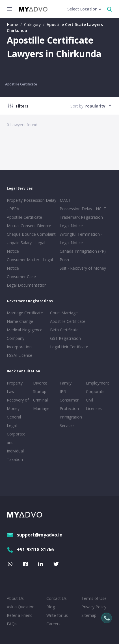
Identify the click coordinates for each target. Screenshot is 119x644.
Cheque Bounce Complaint (31, 234)
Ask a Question (21, 607)
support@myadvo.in (35, 535)
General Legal (14, 421)
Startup (40, 391)
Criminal (40, 400)
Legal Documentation (27, 285)
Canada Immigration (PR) (83, 251)
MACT (65, 200)
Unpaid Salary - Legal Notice (26, 247)
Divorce (40, 383)
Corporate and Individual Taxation (16, 447)
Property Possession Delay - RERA (32, 204)
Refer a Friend (20, 615)
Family (66, 383)
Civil (89, 400)
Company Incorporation (19, 343)
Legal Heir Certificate (69, 347)
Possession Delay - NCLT (83, 209)
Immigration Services (71, 421)
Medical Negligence (25, 330)
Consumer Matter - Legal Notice (30, 264)
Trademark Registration (81, 217)
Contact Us (57, 598)
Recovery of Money (18, 404)
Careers (53, 624)
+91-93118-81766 (30, 549)
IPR (63, 391)
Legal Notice (71, 226)
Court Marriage (64, 313)
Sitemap (89, 615)
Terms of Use (94, 598)
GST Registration (65, 338)
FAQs (12, 624)
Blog (51, 607)
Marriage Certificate (25, 313)
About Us (15, 598)
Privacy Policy (94, 607)
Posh (64, 260)
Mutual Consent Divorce (29, 226)
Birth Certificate (64, 330)
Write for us (57, 615)
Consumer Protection (69, 404)
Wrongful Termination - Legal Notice (81, 238)
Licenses (94, 408)
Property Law (15, 387)
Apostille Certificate (21, 84)
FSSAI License (20, 355)
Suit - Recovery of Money (83, 268)
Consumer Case (21, 277)
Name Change (20, 321)
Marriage (41, 408)
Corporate (95, 391)
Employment (98, 383)
